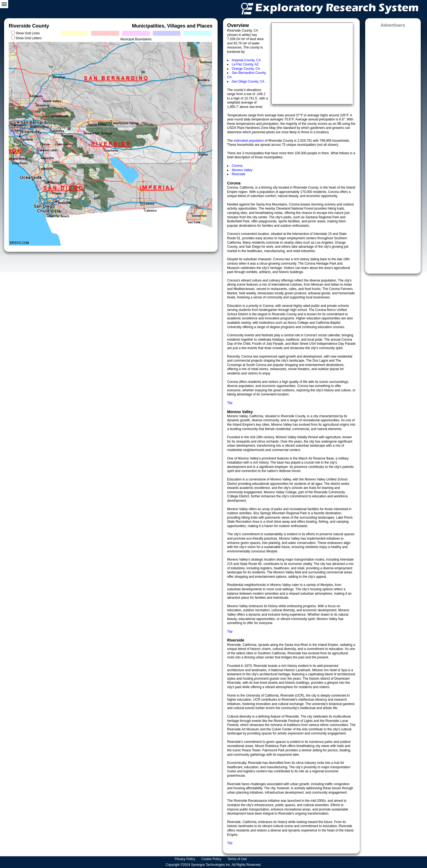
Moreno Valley (242, 170)
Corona (237, 166)
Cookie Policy (212, 859)
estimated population (249, 141)
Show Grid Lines (29, 33)
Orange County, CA (246, 69)
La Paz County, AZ (245, 64)
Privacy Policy (185, 859)
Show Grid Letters (29, 38)
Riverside (239, 174)
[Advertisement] (393, 149)
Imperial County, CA (246, 60)
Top (230, 403)
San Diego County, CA (248, 81)
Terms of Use (238, 859)
